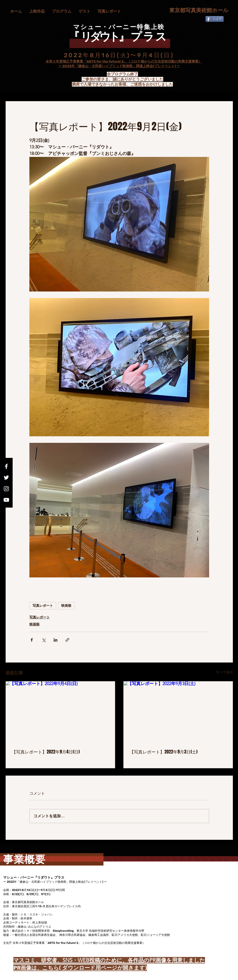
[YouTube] (6, 500)
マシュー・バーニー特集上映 (119, 27)
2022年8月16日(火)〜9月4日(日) (119, 55)
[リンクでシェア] (67, 640)
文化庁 (41, 62)
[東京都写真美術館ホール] (196, 11)
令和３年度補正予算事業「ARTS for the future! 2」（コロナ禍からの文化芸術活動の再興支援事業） (123, 61)
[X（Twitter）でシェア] (44, 640)
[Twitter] (6, 478)
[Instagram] (6, 489)
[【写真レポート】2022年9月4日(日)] (60, 712)
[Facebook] (6, 466)
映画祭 (66, 606)
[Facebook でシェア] (32, 640)
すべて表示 (224, 672)
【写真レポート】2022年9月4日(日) (46, 752)
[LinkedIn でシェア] (55, 640)
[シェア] (215, 19)
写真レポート (43, 606)
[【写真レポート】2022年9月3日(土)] (178, 712)
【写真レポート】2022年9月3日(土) (163, 752)
